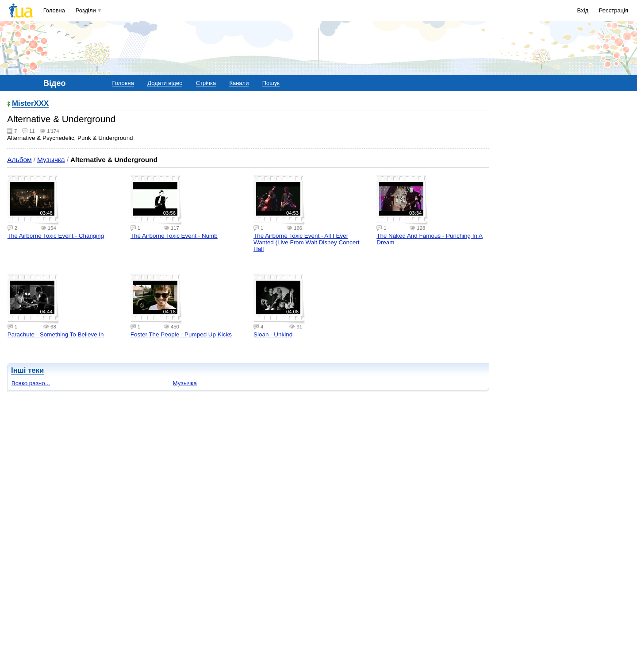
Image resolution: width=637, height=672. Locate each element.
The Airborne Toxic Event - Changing (56, 236)
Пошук (271, 83)
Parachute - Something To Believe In (56, 334)
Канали (239, 83)
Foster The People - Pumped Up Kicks (181, 334)
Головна (54, 10)
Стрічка (206, 83)
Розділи (86, 10)
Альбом (19, 160)
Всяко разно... (31, 383)
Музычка (51, 160)
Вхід (583, 10)
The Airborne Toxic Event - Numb (174, 236)
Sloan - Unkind (273, 334)
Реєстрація (614, 10)
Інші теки (27, 370)
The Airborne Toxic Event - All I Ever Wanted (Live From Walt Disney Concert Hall (306, 242)
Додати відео (165, 83)
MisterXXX (30, 104)
